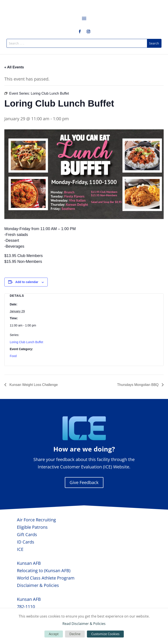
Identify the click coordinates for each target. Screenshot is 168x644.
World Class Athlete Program (46, 578)
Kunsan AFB (29, 563)
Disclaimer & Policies (38, 585)
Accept (54, 634)
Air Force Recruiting (36, 520)
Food (13, 356)
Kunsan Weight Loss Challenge (33, 385)
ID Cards (26, 542)
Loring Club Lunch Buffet (26, 342)
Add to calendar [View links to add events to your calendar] (27, 282)
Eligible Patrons (32, 527)
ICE (20, 549)
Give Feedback (84, 482)
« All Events (14, 67)
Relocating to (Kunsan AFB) (44, 571)
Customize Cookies (105, 634)
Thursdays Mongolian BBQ (138, 385)
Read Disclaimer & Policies (84, 624)
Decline (75, 634)
